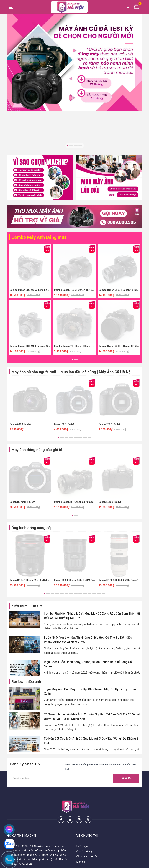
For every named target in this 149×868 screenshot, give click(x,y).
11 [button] (90, 522)
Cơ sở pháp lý (85, 768)
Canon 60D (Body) (64, 353)
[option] (75, 63)
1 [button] (68, 146)
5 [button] (76, 366)
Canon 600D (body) (20, 353)
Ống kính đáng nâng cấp (32, 456)
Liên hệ (81, 778)
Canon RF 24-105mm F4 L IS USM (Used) (32, 509)
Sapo (106, 864)
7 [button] (85, 366)
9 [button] (80, 522)
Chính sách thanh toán (20, 841)
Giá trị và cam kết (87, 773)
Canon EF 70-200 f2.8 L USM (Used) (118, 509)
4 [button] (80, 146)
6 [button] (80, 366)
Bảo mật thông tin (18, 846)
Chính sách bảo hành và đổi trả (25, 831)
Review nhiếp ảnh (26, 610)
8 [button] (90, 366)
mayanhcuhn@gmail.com (26, 792)
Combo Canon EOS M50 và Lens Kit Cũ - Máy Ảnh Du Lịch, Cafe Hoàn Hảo (50, 275)
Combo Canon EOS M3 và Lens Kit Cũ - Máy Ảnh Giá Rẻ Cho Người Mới (49, 218)
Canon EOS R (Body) (110, 431)
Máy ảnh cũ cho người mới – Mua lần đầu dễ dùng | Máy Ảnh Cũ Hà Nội (72, 300)
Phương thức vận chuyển (22, 836)
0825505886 (18, 786)
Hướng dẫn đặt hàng (19, 826)
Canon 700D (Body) (109, 353)
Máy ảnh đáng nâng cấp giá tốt (38, 378)
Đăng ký (126, 707)
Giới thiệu (82, 762)
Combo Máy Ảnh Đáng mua (35, 166)
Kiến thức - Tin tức (27, 534)
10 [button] (85, 522)
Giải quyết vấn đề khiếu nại (23, 852)
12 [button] (94, 522)
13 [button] (99, 522)
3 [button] (76, 146)
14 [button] (104, 522)
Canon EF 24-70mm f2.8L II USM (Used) (76, 509)
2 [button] (71, 146)
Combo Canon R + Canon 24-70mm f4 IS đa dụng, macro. (86, 431)
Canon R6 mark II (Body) (23, 431)
